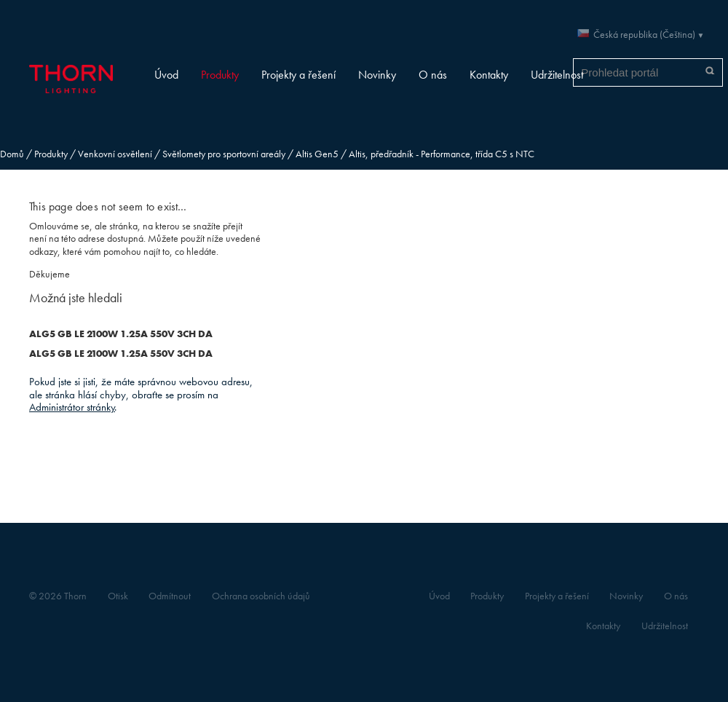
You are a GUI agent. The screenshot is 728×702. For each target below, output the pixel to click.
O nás (433, 75)
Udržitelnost (557, 75)
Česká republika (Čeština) (644, 35)
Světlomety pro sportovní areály (224, 154)
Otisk (118, 596)
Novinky (377, 75)
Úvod (166, 75)
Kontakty (489, 75)
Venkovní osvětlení (115, 154)
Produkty (220, 75)
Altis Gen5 (317, 154)
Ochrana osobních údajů (261, 596)
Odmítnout (170, 596)
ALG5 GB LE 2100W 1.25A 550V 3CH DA (121, 334)
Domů (12, 154)
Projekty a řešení (298, 75)
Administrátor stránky (72, 407)
